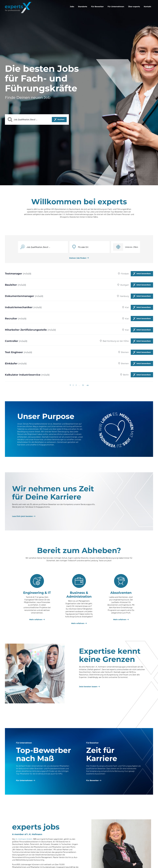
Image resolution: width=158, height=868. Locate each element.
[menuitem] (72, 7)
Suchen (61, 119)
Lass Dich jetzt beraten (22, 516)
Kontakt (147, 7)
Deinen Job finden (78, 258)
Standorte (83, 7)
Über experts (134, 7)
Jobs (72, 7)
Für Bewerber (97, 7)
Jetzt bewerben (144, 274)
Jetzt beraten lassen (88, 687)
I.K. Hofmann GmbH (24, 839)
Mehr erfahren (36, 620)
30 (83, 385)
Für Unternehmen (116, 7)
